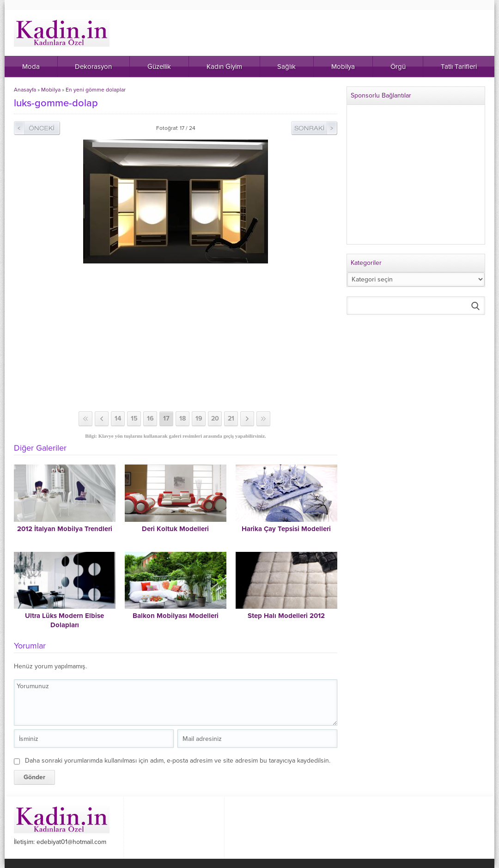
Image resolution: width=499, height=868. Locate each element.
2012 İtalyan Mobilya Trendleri (65, 529)
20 (215, 419)
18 (183, 419)
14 (118, 419)
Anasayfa (25, 90)
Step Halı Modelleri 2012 (286, 616)
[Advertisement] (176, 337)
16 (150, 419)
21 (231, 419)
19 (199, 419)
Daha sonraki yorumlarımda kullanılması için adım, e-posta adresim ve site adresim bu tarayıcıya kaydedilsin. (178, 761)
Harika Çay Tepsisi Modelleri (286, 529)
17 (166, 419)
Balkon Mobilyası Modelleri (176, 616)
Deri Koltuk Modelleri (175, 529)
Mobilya (51, 90)
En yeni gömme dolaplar (96, 90)
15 (134, 419)
